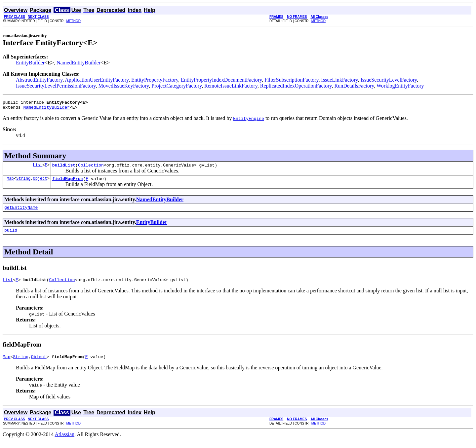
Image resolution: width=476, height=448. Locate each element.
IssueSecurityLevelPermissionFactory (56, 86)
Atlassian (65, 442)
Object (40, 182)
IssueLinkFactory (340, 80)
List (38, 168)
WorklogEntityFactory (400, 86)
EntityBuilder (30, 63)
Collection (91, 168)
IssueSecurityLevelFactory (388, 80)
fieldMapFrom (68, 182)
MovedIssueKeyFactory (124, 86)
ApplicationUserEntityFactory (97, 80)
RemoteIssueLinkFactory (231, 86)
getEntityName (21, 212)
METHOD (74, 21)
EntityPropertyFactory (155, 80)
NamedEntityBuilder (79, 63)
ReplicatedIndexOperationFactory (296, 86)
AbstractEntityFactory (39, 80)
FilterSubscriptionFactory (291, 80)
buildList (64, 168)
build (11, 236)
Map (10, 182)
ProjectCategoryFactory (177, 86)
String (23, 182)
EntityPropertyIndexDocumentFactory (221, 80)
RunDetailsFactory (354, 86)
